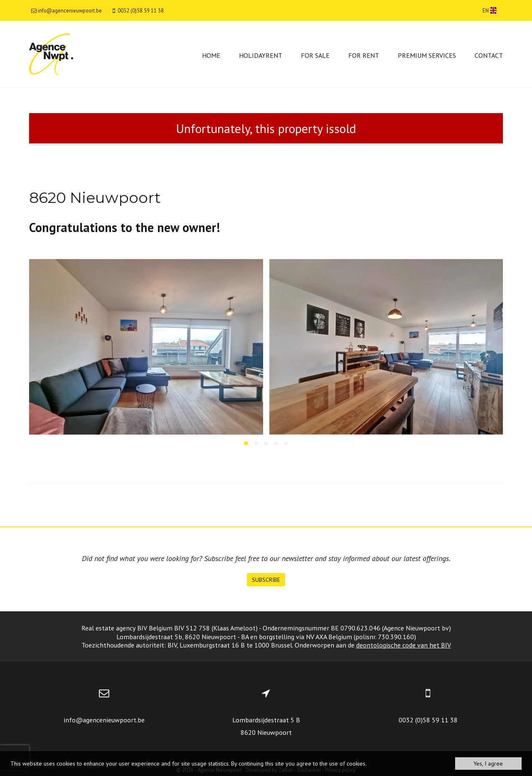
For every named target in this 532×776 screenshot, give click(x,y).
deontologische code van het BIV (404, 645)
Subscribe (266, 580)
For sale (315, 55)
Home (211, 55)
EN (490, 10)
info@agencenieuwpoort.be (104, 720)
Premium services (427, 55)
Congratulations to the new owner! (124, 227)
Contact (489, 55)
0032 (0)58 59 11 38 (428, 720)
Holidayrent (261, 55)
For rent (364, 55)
